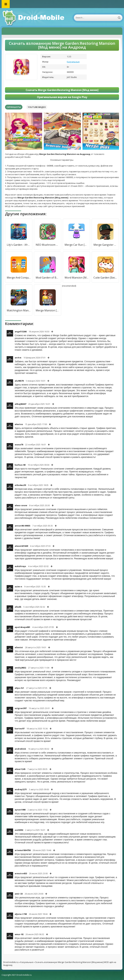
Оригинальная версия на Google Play (62, 97)
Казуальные (73, 62)
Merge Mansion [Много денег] (48, 310)
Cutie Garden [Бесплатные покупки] (105, 278)
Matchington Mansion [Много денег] (19, 310)
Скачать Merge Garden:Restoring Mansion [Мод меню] (62, 90)
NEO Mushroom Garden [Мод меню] (48, 245)
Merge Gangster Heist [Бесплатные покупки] (105, 245)
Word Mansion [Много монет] (76, 278)
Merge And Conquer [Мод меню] (19, 278)
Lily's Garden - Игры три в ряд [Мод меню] (19, 245)
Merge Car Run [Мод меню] (76, 245)
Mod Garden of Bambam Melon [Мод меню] (48, 278)
